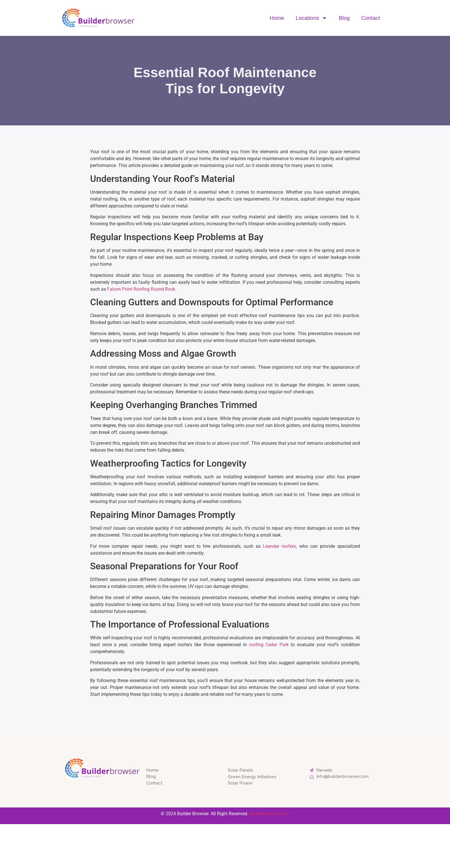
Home (277, 18)
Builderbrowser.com (269, 814)
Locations (311, 18)
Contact (371, 18)
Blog (344, 18)
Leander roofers (279, 546)
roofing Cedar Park (269, 645)
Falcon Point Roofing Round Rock (141, 289)
